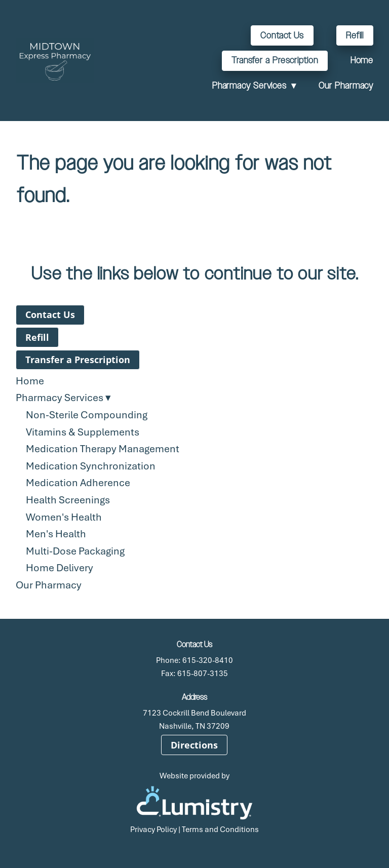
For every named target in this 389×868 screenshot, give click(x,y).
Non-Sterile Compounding (87, 415)
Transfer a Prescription (275, 60)
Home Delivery (60, 567)
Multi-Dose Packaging (75, 551)
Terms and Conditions (220, 829)
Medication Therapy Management (103, 448)
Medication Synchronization (91, 466)
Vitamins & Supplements (83, 432)
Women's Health (64, 517)
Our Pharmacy (346, 86)
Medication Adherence (78, 482)
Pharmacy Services (254, 86)
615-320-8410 (208, 660)
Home (362, 60)
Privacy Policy (153, 829)
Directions (194, 745)
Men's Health (56, 534)
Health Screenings (68, 500)
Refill (355, 35)
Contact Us (282, 35)
